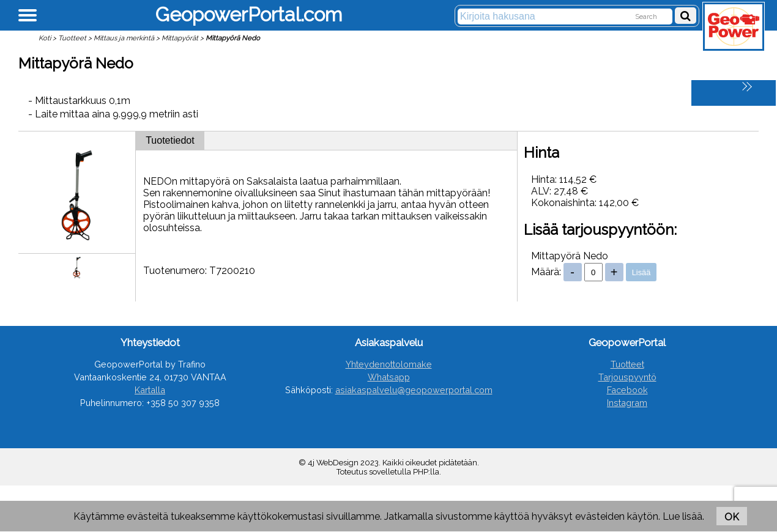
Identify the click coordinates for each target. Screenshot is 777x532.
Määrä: (546, 272)
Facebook (627, 390)
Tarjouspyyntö (627, 377)
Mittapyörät (180, 38)
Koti (45, 38)
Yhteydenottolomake (389, 364)
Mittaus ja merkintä (124, 38)
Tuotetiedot (170, 140)
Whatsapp (389, 377)
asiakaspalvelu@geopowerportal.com (414, 390)
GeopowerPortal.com (249, 14)
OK (732, 517)
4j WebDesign (333, 463)
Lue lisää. (683, 516)
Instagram (627, 403)
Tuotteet (72, 38)
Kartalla (150, 390)
